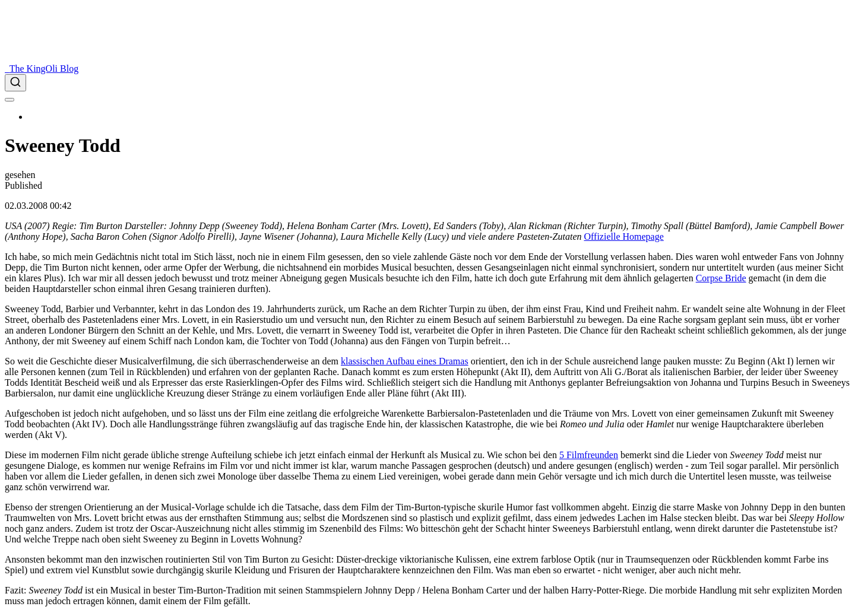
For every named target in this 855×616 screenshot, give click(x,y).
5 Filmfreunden (589, 455)
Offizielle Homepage (623, 236)
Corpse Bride (721, 278)
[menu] (9, 100)
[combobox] (427, 83)
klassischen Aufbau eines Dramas (405, 361)
